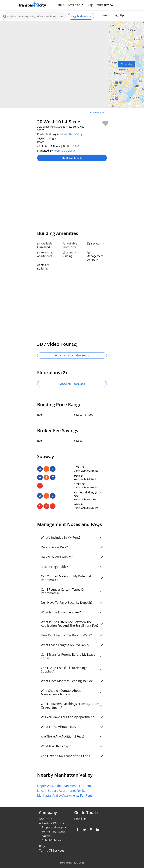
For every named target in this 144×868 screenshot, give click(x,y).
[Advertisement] (72, 194)
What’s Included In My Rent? (61, 538)
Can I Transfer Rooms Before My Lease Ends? (68, 656)
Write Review (105, 5)
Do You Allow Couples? (57, 557)
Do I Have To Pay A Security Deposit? (67, 603)
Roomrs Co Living (64, 151)
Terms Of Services (52, 850)
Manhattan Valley (71, 134)
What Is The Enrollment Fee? (61, 612)
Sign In (106, 15)
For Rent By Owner (54, 831)
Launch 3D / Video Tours (72, 355)
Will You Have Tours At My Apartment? (68, 717)
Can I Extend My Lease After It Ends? (66, 756)
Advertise (74, 5)
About (60, 5)
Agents (46, 836)
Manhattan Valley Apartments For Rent (65, 795)
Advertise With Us (52, 823)
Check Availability (72, 158)
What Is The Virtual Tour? (59, 727)
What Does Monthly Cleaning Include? (67, 681)
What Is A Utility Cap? (56, 746)
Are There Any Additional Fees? (63, 736)
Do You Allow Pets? (54, 547)
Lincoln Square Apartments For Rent (63, 791)
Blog (90, 5)
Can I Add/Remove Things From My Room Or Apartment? (70, 705)
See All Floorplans (72, 384)
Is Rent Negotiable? (54, 567)
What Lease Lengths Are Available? (65, 645)
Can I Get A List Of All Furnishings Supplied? (64, 670)
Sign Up (119, 15)
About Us (46, 819)
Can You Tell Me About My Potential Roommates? (66, 578)
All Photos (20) (97, 112)
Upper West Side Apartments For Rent (64, 786)
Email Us (80, 819)
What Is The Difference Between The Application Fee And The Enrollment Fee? (70, 624)
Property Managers (54, 827)
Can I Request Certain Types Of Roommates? (63, 591)
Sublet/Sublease (52, 840)
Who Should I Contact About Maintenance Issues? (61, 692)
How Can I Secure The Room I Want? (66, 635)
